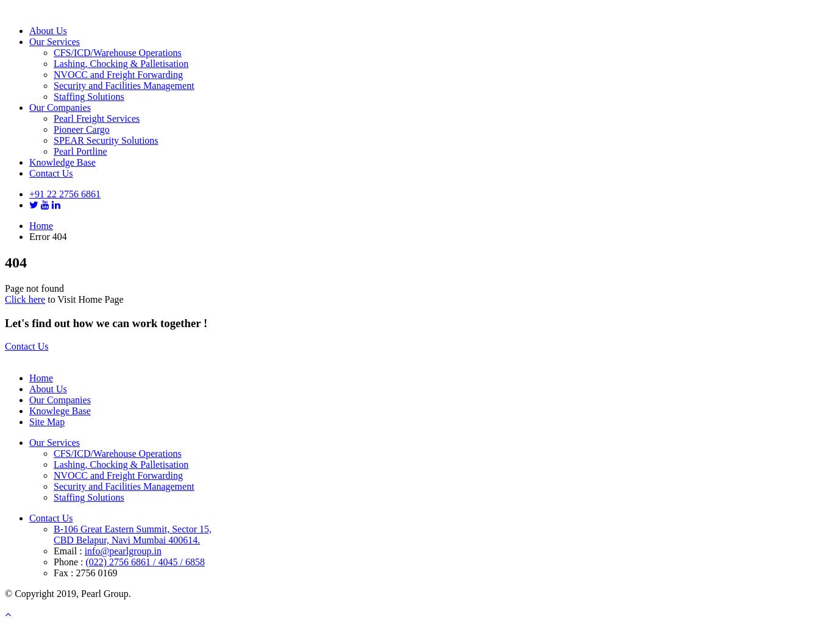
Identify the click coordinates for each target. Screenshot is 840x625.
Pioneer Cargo (82, 129)
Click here (25, 299)
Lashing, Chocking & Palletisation (121, 64)
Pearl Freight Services (97, 118)
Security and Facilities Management (124, 86)
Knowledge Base (62, 162)
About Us (48, 31)
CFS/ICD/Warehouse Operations (118, 53)
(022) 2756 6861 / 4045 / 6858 (145, 562)
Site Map (47, 422)
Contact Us (51, 173)
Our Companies (60, 108)
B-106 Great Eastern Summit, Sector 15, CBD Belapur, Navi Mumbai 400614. (133, 535)
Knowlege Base (60, 411)
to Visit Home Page (84, 299)
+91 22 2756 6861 (65, 194)
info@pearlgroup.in (123, 551)
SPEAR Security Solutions (106, 140)
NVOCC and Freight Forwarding (118, 75)
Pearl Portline (80, 151)
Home (41, 226)
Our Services (55, 42)
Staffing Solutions (89, 97)
